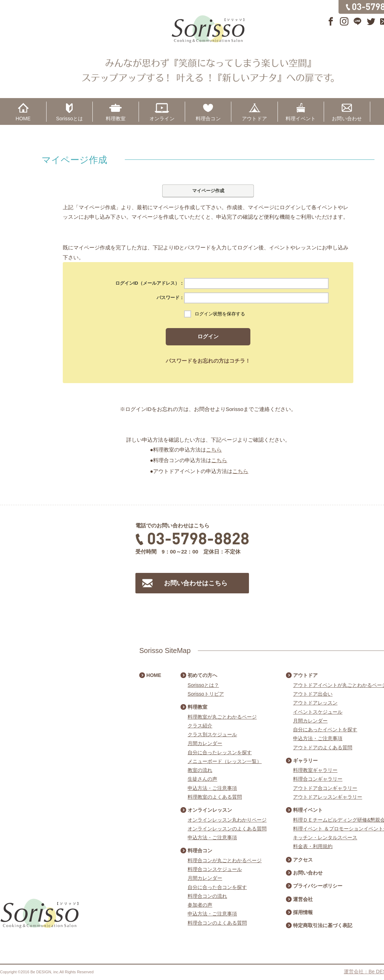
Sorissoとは (69, 119)
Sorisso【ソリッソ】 (208, 29)
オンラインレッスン (210, 810)
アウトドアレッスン (315, 703)
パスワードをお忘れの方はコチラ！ (208, 361)
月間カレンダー (205, 743)
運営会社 (303, 899)
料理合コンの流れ (207, 896)
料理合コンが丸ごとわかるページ (225, 860)
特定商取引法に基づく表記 (323, 925)
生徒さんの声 (202, 779)
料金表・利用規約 (313, 846)
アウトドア (254, 119)
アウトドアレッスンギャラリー (328, 797)
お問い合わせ (347, 119)
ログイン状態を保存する (220, 314)
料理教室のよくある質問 (215, 797)
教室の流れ (200, 770)
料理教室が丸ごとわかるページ (222, 717)
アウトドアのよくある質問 (323, 748)
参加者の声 (200, 905)
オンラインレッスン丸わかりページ (227, 820)
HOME (23, 119)
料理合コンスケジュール (215, 869)
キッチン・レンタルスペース (325, 837)
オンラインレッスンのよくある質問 (227, 829)
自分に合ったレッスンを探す (220, 752)
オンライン (162, 119)
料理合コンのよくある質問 (217, 923)
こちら (214, 450)
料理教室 (116, 119)
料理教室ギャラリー (315, 770)
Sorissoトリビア (206, 694)
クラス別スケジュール (212, 734)
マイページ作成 (208, 191)
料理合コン (208, 119)
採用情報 (303, 912)
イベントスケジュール (318, 712)
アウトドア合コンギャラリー (325, 788)
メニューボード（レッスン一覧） (225, 761)
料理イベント (301, 119)
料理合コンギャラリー (318, 779)
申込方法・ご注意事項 (212, 788)
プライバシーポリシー (318, 886)
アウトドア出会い (313, 694)
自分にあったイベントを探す (325, 730)
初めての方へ (202, 675)
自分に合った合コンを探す (217, 887)
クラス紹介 (200, 726)
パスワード (168, 298)
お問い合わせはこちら (196, 583)
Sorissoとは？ (203, 685)
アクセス (303, 860)
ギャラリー (305, 761)
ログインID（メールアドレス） (147, 283)
